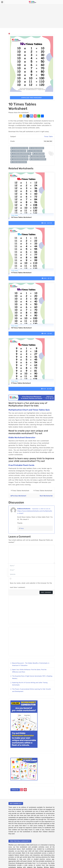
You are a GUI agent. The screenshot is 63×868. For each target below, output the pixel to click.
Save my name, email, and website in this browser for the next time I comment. (31, 585)
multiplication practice (19, 159)
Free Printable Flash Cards (21, 465)
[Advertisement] (32, 14)
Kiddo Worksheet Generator (22, 437)
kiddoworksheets (24, 509)
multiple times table (37, 156)
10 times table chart (18, 151)
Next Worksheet (45, 496)
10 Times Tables (38, 154)
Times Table (48, 137)
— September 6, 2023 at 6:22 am (41, 509)
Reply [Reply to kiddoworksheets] (21, 528)
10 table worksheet (37, 148)
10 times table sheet (35, 151)
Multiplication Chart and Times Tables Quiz (29, 410)
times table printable (19, 162)
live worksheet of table (19, 156)
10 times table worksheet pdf (21, 154)
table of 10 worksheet (38, 159)
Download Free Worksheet (32, 98)
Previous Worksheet (19, 496)
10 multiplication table (19, 148)
